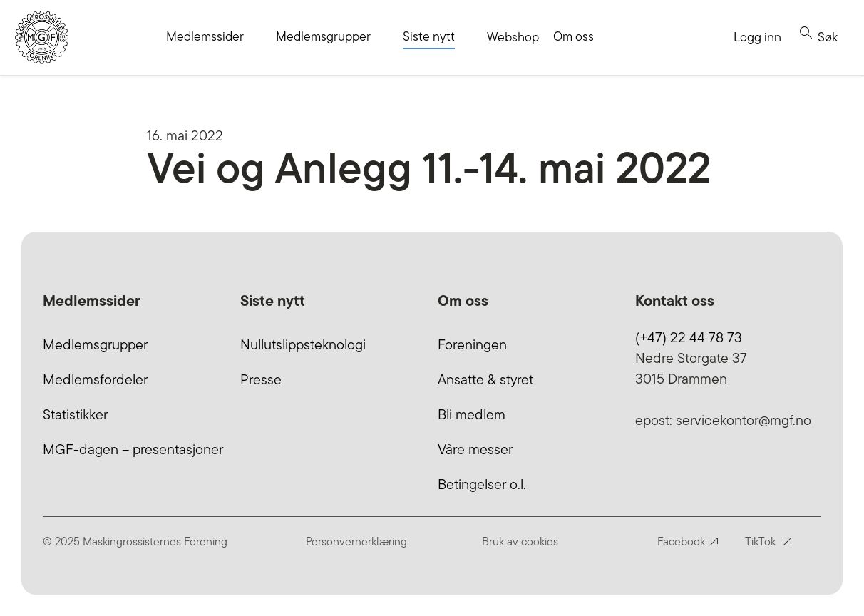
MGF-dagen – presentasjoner (133, 449)
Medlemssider (205, 36)
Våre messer (475, 449)
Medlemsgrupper (323, 36)
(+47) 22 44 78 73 (689, 337)
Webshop (513, 37)
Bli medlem (472, 414)
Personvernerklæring (356, 541)
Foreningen (472, 344)
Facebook (681, 541)
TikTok (760, 541)
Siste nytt (429, 36)
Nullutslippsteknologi (303, 344)
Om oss (574, 36)
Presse (261, 379)
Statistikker (75, 414)
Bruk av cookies (520, 541)
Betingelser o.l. (482, 484)
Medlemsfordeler (95, 379)
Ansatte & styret (485, 379)
